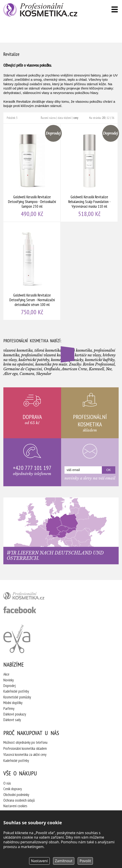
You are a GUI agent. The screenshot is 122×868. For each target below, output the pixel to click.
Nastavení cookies (15, 806)
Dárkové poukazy (15, 714)
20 (103, 118)
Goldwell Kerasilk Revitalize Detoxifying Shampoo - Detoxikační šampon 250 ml (32, 173)
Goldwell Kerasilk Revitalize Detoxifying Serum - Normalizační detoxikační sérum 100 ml (32, 271)
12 (108, 118)
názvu (52, 118)
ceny (76, 118)
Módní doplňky (13, 703)
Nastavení (40, 861)
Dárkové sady (12, 720)
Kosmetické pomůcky (17, 697)
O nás (7, 783)
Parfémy (9, 709)
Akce (6, 674)
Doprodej (10, 686)
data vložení (64, 118)
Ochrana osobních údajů (19, 800)
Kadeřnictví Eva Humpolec (17, 639)
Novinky (9, 680)
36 (113, 118)
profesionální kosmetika (31, 597)
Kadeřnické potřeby (16, 691)
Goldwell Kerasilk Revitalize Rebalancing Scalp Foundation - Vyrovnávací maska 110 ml (89, 173)
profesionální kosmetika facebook (20, 610)
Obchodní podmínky (16, 795)
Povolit (85, 861)
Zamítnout (64, 861)
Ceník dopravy (13, 789)
